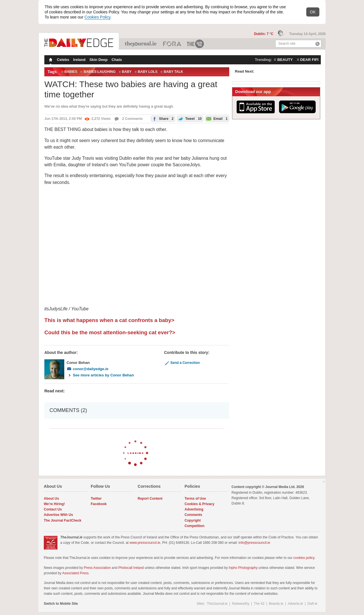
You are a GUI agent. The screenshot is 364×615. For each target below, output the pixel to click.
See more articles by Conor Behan (100, 375)
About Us (51, 499)
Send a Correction (182, 363)
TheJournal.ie (141, 44)
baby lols (148, 72)
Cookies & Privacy (199, 504)
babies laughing (100, 72)
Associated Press (76, 573)
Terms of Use (195, 499)
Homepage (50, 60)
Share (162, 119)
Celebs (63, 60)
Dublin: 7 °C (264, 34)
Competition (195, 526)
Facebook (99, 504)
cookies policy (304, 558)
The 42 (196, 44)
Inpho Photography (243, 568)
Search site (287, 44)
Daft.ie (312, 604)
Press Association (97, 568)
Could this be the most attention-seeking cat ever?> (110, 332)
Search (318, 44)
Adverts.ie (295, 604)
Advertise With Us (58, 515)
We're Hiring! (54, 504)
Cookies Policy (97, 17)
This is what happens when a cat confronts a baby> (109, 320)
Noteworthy (241, 604)
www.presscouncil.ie (145, 543)
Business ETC (172, 44)
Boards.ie (276, 604)
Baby (127, 72)
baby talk (173, 72)
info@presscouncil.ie (254, 543)
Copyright (193, 520)
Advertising (194, 509)
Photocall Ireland (131, 568)
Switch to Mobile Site (61, 604)
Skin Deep (99, 60)
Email (216, 119)
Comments (193, 515)
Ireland (79, 60)
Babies (71, 72)
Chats (117, 60)
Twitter (96, 499)
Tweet (189, 119)
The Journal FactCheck (63, 520)
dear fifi (309, 60)
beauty (285, 60)
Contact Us (53, 509)
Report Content (150, 499)
